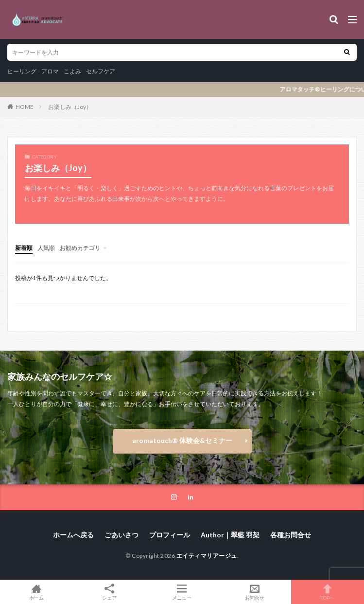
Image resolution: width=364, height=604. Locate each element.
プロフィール (170, 535)
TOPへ (328, 592)
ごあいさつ (121, 535)
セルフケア (101, 71)
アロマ (50, 71)
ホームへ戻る (73, 535)
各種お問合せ (291, 535)
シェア (109, 592)
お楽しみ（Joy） (70, 107)
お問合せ (255, 592)
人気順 (46, 248)
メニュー (182, 592)
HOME (25, 107)
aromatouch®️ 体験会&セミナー (182, 440)
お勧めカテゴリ (80, 248)
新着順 (24, 248)
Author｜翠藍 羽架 (230, 535)
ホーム (36, 592)
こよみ (72, 71)
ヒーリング (22, 71)
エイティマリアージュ (207, 556)
